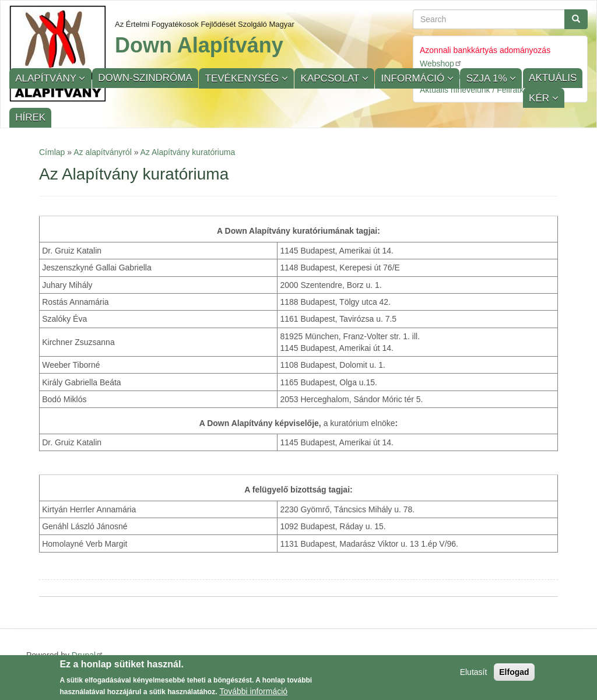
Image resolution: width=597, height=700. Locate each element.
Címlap (52, 152)
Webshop (441, 63)
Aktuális (553, 78)
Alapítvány (47, 78)
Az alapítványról (103, 152)
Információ (414, 78)
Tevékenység (243, 78)
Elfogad (514, 675)
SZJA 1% (488, 78)
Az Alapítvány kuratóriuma (188, 152)
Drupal (88, 655)
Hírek (30, 117)
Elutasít (474, 675)
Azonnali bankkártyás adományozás (485, 50)
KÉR (540, 98)
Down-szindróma (145, 78)
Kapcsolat (331, 78)
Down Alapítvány (199, 45)
